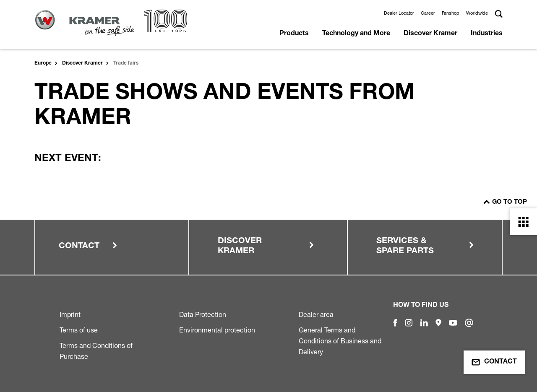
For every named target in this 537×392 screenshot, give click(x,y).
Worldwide (477, 13)
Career (428, 13)
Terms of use (79, 330)
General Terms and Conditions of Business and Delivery (340, 341)
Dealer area (316, 314)
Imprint (70, 314)
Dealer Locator (399, 13)
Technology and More (356, 34)
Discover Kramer (430, 34)
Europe (43, 63)
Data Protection (203, 314)
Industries (487, 34)
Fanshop (451, 13)
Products (294, 34)
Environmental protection (217, 330)
